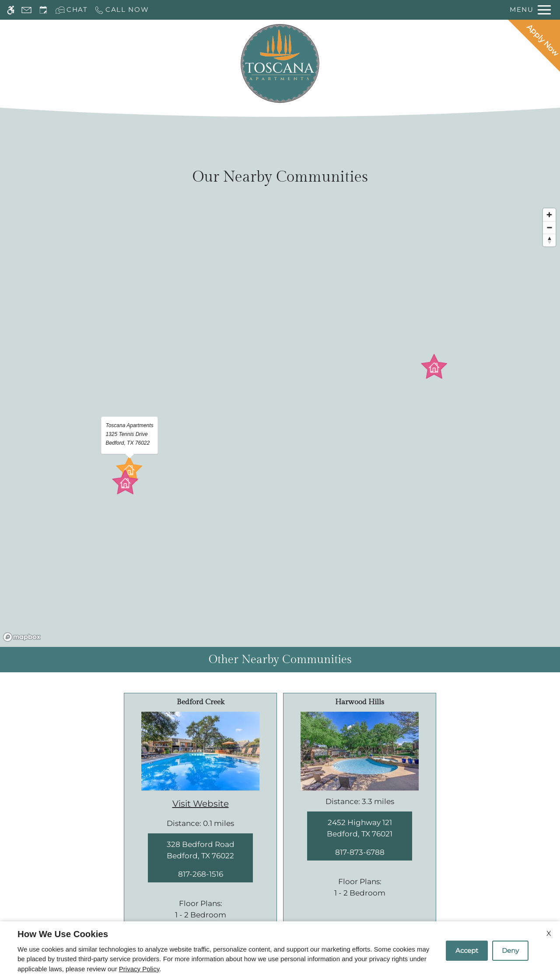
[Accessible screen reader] (11, 10)
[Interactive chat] (72, 10)
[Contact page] (26, 10)
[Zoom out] (549, 227)
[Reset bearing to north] (549, 240)
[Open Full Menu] (530, 10)
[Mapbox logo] (22, 637)
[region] (280, 425)
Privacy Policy (139, 969)
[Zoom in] (549, 215)
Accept (467, 950)
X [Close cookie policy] (549, 933)
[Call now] (122, 10)
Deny (510, 950)
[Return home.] (280, 63)
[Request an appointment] (43, 10)
